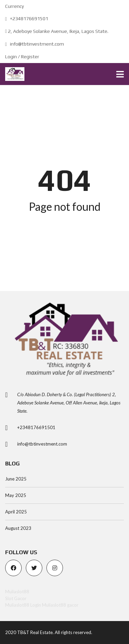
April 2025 (16, 512)
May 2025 (16, 495)
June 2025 (16, 479)
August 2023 (18, 528)
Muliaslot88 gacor (60, 605)
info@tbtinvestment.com (35, 44)
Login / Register (22, 57)
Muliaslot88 (17, 592)
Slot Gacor (16, 598)
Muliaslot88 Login (23, 605)
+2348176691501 (27, 19)
